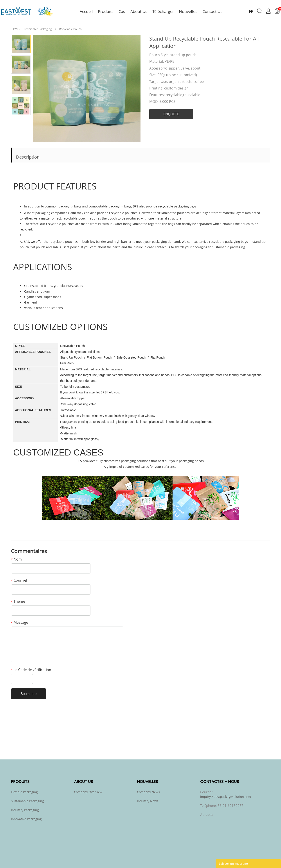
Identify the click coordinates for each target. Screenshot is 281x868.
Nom (16, 559)
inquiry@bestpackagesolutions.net (226, 797)
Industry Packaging (25, 810)
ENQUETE (171, 114)
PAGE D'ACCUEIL (15, 28)
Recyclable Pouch (70, 29)
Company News (148, 792)
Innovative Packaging (26, 819)
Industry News (148, 801)
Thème (18, 601)
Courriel (19, 580)
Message (20, 622)
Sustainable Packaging (37, 29)
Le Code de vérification (31, 670)
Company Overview (88, 792)
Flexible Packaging (24, 792)
